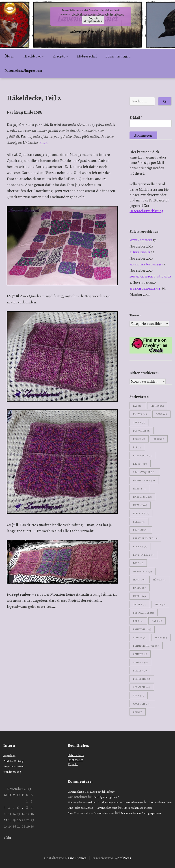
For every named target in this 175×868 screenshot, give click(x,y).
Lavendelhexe (76, 792)
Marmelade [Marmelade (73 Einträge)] (143, 571)
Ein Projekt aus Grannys (146, 265)
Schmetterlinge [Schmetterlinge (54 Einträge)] (146, 646)
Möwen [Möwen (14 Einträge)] (160, 580)
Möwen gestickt (141, 240)
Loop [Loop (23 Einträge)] (138, 563)
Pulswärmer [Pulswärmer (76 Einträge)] (144, 613)
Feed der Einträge (14, 761)
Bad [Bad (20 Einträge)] (138, 406)
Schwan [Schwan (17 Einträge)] (140, 662)
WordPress (123, 858)
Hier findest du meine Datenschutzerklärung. (98, 14)
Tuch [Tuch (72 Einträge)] (139, 695)
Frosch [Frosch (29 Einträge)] (140, 464)
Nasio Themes (76, 858)
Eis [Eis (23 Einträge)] (137, 447)
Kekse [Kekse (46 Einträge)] (139, 522)
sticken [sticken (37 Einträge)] (140, 671)
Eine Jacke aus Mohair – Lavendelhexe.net (92, 808)
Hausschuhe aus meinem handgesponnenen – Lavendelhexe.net (105, 802)
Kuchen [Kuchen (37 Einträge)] (140, 547)
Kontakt (73, 765)
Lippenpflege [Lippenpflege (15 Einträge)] (144, 555)
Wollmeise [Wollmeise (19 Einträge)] (142, 704)
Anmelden (9, 756)
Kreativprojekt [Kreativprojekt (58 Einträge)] (145, 538)
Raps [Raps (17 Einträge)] (157, 621)
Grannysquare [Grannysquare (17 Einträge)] (145, 472)
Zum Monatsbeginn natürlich (150, 277)
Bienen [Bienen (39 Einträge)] (157, 406)
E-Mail (136, 118)
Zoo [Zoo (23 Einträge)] (138, 712)
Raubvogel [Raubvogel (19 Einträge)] (142, 629)
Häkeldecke (32, 56)
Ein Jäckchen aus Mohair (138, 808)
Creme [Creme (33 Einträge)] (139, 422)
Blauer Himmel (140, 252)
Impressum (75, 760)
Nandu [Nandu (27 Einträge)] (140, 588)
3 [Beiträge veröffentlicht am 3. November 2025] (5, 808)
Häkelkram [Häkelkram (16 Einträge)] (142, 497)
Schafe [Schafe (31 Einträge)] (140, 638)
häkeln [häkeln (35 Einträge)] (140, 505)
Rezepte (59, 56)
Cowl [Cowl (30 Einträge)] (161, 414)
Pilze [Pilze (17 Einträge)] (160, 604)
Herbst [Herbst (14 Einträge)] (140, 489)
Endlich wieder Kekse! (145, 289)
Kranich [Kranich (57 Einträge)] (141, 530)
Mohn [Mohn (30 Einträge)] (139, 580)
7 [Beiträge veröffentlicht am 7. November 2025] (23, 808)
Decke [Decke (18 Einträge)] (139, 439)
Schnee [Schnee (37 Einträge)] (140, 654)
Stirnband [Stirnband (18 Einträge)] (142, 679)
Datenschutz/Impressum (23, 71)
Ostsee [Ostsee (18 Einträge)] (140, 604)
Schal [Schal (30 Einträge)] (161, 638)
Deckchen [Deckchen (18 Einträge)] (142, 431)
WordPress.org (12, 772)
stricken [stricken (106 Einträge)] (142, 687)
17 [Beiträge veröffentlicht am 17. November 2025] (5, 820)
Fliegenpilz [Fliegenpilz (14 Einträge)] (143, 456)
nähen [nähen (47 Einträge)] (139, 596)
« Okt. (8, 838)
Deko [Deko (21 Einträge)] (159, 439)
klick (43, 142)
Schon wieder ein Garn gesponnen (141, 813)
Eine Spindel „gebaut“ (103, 792)
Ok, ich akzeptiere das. (93, 20)
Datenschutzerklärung (146, 211)
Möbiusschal (87, 56)
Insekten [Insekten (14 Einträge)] (141, 513)
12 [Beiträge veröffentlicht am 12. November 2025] (14, 814)
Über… (10, 56)
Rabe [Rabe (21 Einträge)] (138, 621)
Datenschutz (76, 755)
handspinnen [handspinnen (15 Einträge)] (144, 480)
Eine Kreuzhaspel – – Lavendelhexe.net (91, 813)
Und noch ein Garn (161, 802)
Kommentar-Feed (14, 766)
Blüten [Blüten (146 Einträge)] (140, 414)
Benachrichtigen (118, 56)
